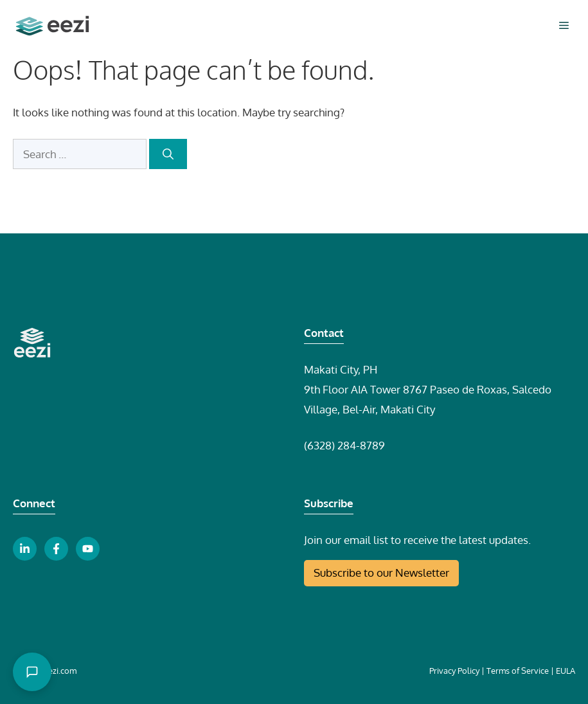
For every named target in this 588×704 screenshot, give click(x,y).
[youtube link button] (88, 549)
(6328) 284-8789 (344, 445)
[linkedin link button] (25, 549)
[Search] (168, 154)
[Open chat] (32, 672)
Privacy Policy (454, 671)
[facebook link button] (56, 549)
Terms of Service (518, 671)
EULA (566, 671)
